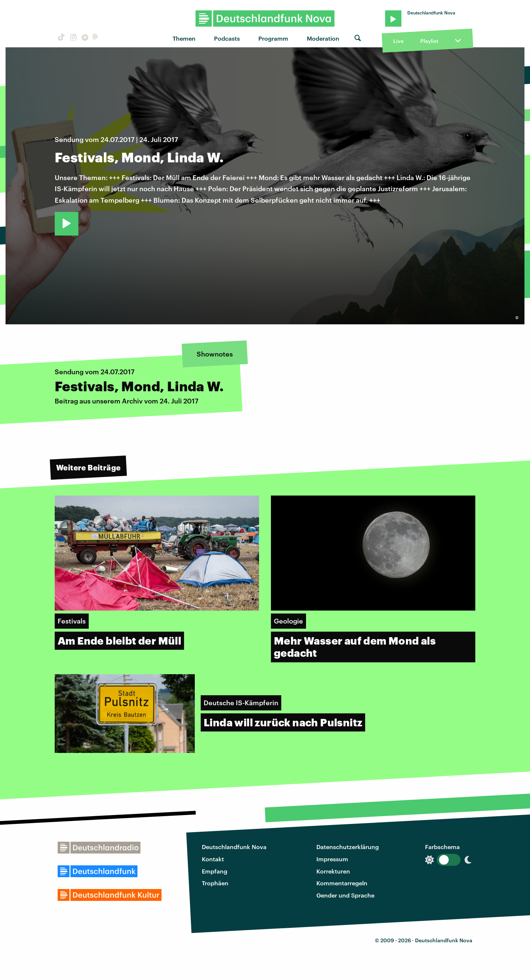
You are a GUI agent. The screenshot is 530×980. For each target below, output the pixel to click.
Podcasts (227, 38)
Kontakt (213, 859)
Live (398, 41)
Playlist (429, 41)
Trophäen (215, 883)
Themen (184, 38)
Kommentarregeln (342, 883)
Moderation (323, 38)
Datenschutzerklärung (348, 847)
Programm (273, 38)
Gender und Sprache (345, 895)
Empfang (215, 871)
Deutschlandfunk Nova (234, 847)
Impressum (332, 859)
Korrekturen (333, 871)
